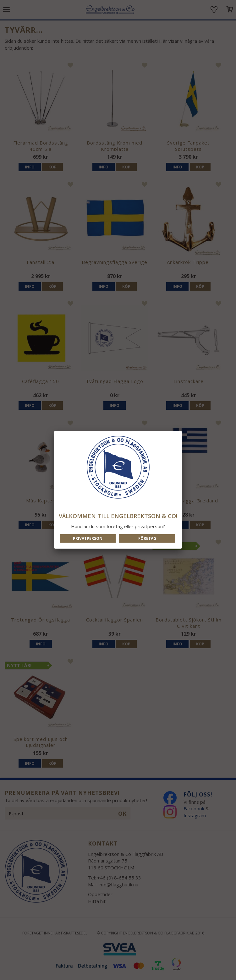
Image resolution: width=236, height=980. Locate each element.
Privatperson (88, 538)
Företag (147, 538)
